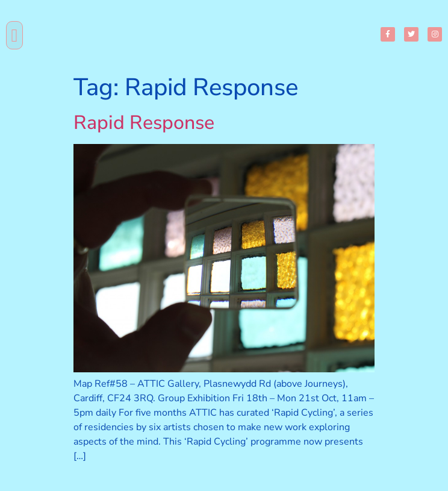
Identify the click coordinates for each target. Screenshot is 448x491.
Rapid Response (144, 123)
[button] (14, 35)
